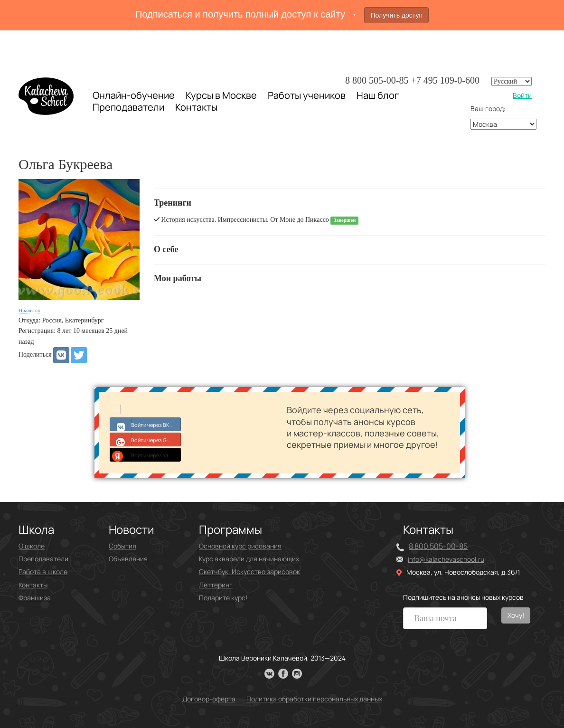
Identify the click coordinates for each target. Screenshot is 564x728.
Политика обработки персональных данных (314, 699)
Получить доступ (396, 15)
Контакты (196, 107)
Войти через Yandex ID (146, 454)
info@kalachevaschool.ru (446, 559)
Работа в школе (43, 572)
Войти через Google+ (146, 439)
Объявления (128, 559)
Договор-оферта (209, 699)
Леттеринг (216, 585)
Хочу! (516, 615)
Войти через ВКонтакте (146, 424)
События (122, 546)
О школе (32, 546)
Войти (522, 95)
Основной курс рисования (240, 546)
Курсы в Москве (221, 95)
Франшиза (35, 598)
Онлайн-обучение (134, 95)
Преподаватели (128, 107)
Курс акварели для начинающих (249, 559)
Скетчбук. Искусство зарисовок (249, 572)
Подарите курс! (223, 598)
